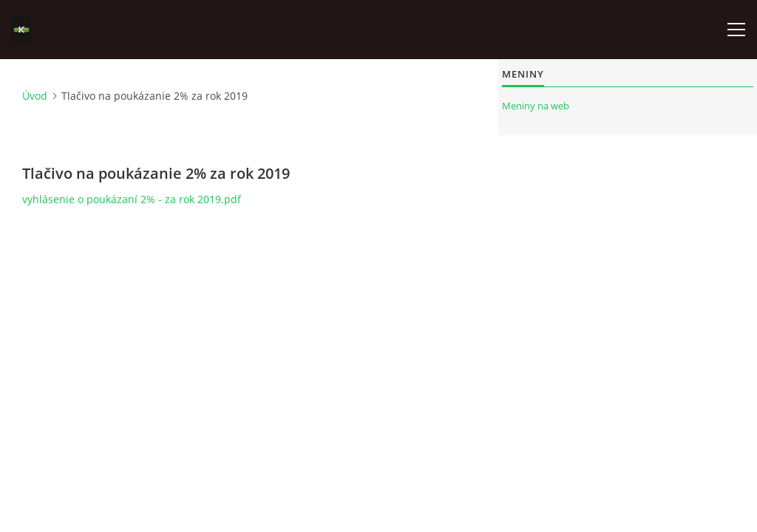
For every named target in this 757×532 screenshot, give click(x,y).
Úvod (35, 96)
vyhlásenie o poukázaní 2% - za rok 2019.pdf (132, 199)
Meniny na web (536, 106)
